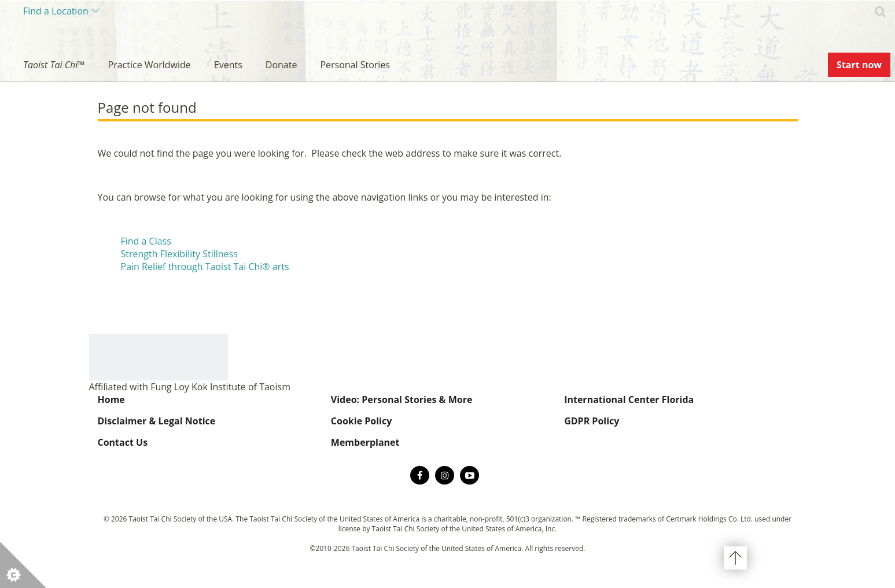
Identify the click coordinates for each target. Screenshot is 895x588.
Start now (859, 65)
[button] (23, 565)
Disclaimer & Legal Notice (157, 421)
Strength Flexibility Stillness (179, 254)
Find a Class (146, 241)
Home (111, 400)
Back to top (735, 558)
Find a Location (56, 11)
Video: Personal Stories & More (402, 400)
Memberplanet (365, 442)
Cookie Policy (361, 421)
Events (228, 65)
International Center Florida (629, 400)
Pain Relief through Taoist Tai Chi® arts (205, 267)
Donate (281, 65)
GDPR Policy (592, 421)
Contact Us (123, 442)
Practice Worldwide (150, 65)
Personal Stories (355, 65)
